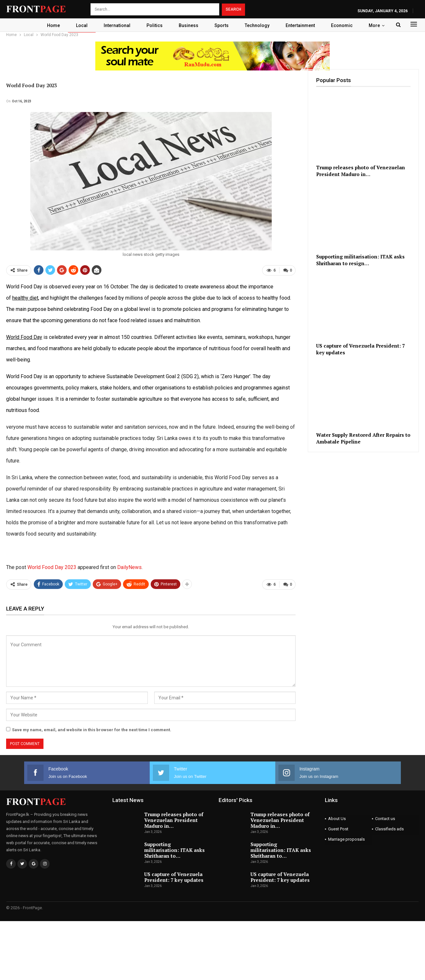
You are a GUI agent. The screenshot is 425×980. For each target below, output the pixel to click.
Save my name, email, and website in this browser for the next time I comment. (92, 729)
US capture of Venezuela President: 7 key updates (174, 877)
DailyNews (129, 567)
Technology (260, 25)
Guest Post (338, 829)
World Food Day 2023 (52, 567)
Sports (223, 25)
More (378, 25)
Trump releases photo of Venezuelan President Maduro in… (174, 820)
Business (189, 25)
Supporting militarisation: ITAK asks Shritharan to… (175, 850)
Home (50, 25)
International (116, 25)
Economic (345, 25)
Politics (154, 25)
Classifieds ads (389, 829)
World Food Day (24, 337)
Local (80, 25)
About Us (337, 818)
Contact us (385, 818)
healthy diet (25, 298)
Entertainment (304, 25)
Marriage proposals (346, 839)
